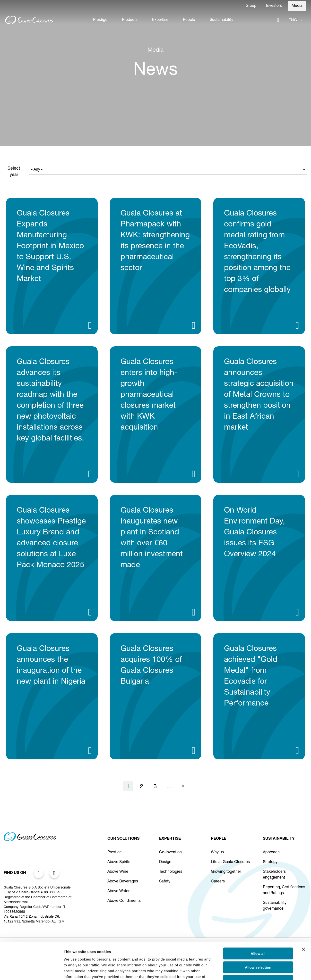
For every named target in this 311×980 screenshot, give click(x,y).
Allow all (258, 922)
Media (297, 6)
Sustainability (221, 20)
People (189, 20)
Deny (258, 949)
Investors (274, 6)
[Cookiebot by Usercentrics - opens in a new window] (31, 971)
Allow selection (258, 935)
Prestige (100, 20)
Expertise (160, 20)
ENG (293, 21)
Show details (255, 970)
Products (130, 20)
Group (251, 6)
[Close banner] (303, 917)
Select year (14, 172)
